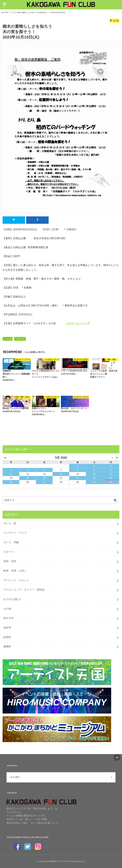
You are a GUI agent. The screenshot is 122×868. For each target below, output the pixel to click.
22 (78, 478)
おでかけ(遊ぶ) (12, 599)
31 (111, 482)
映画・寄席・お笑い (15, 571)
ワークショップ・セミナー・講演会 (24, 590)
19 (28, 478)
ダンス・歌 (10, 523)
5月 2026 (61, 458)
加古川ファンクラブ (59, 861)
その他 (9, 339)
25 (11, 482)
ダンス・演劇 (11, 542)
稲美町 (7, 637)
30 (94, 482)
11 (11, 474)
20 (44, 478)
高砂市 (7, 628)
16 (94, 474)
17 (111, 474)
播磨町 (7, 646)
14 (61, 474)
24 (111, 478)
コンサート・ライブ (15, 533)
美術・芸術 (10, 561)
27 (44, 482)
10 (111, 470)
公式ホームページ (77, 323)
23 (94, 478)
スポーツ (9, 552)
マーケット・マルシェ (16, 580)
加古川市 (21, 339)
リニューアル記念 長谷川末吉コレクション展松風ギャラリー (104, 374)
